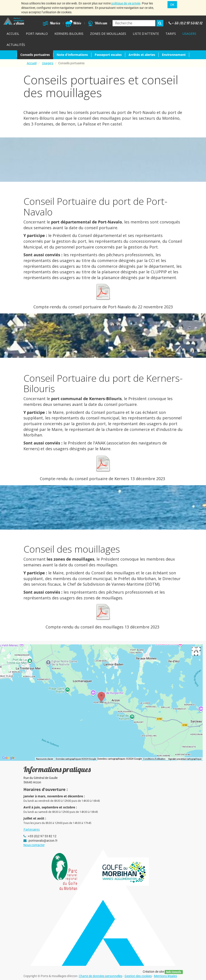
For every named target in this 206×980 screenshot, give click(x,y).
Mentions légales (166, 976)
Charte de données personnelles (101, 976)
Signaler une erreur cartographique (185, 759)
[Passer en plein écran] (196, 651)
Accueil (32, 63)
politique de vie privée (126, 3)
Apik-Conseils (174, 972)
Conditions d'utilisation (154, 759)
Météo (73, 23)
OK (172, 5)
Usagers (48, 63)
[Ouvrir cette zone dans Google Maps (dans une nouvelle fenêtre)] (8, 758)
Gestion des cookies (138, 976)
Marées (51, 23)
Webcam (97, 23)
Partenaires (32, 829)
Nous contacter (34, 845)
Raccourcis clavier (45, 759)
